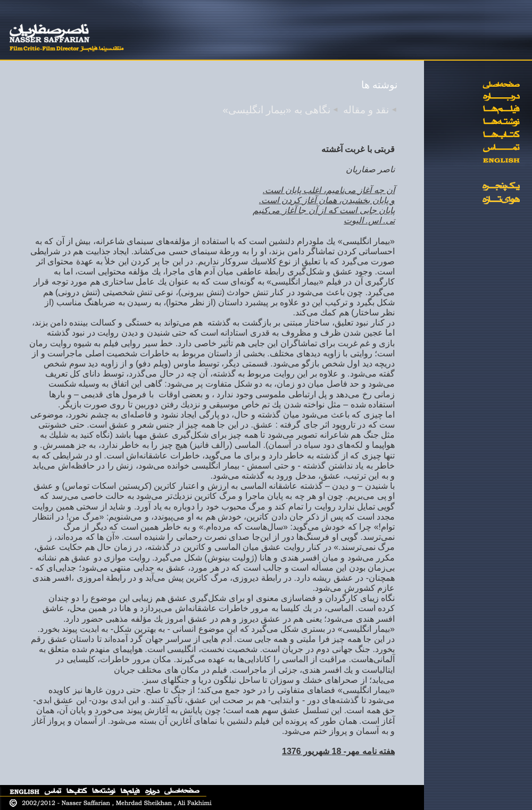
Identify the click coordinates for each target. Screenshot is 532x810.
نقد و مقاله (366, 110)
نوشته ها (379, 85)
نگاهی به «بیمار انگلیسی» (277, 110)
